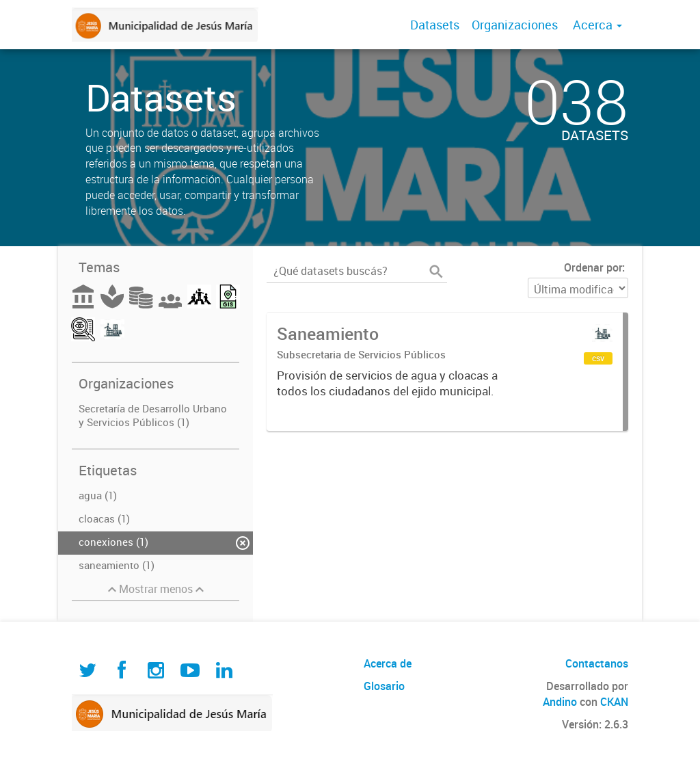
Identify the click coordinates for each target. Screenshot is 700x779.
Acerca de (388, 663)
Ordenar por (593, 267)
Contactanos (597, 663)
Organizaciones (515, 25)
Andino (560, 702)
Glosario (384, 686)
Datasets (435, 25)
